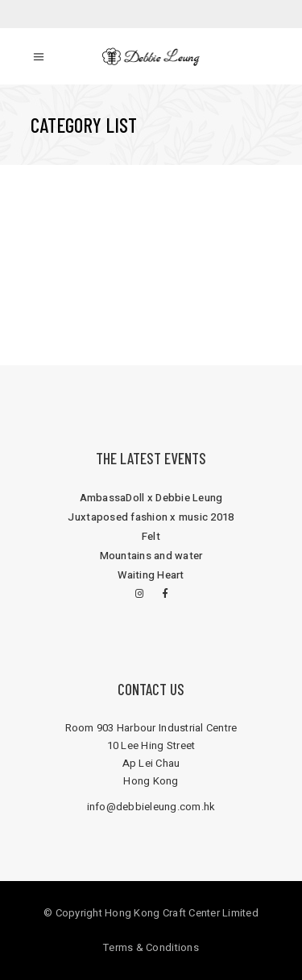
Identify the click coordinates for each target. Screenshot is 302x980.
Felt (151, 536)
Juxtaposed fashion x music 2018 (151, 517)
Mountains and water (151, 556)
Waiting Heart (151, 575)
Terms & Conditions (151, 947)
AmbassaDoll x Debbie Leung (151, 498)
